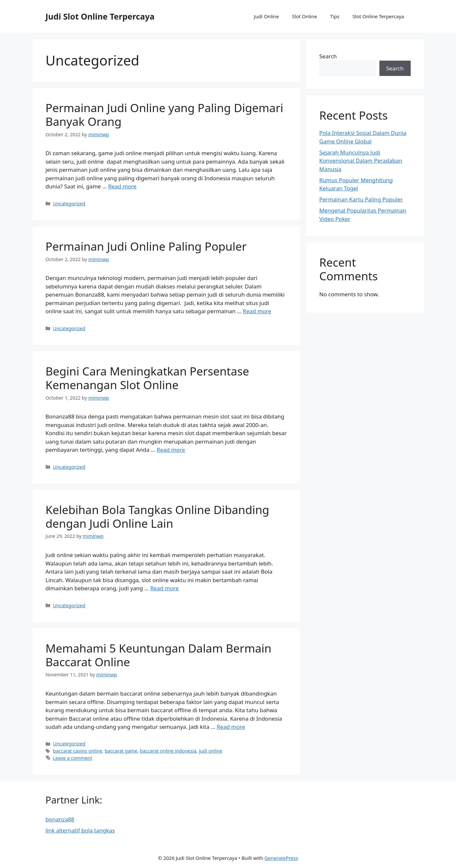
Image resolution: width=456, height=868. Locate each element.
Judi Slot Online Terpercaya (100, 16)
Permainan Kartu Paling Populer (361, 199)
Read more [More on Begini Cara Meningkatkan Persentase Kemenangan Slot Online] (171, 450)
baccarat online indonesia (168, 751)
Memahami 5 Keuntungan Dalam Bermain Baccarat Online (159, 655)
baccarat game (121, 751)
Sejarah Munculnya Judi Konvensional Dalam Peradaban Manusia (361, 161)
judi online (210, 751)
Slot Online (305, 16)
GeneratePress (281, 858)
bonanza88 (60, 819)
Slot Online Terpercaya (378, 16)
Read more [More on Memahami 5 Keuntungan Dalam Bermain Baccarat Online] (231, 727)
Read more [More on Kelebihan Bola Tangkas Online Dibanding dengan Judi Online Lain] (164, 588)
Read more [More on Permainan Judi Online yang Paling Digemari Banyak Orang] (122, 186)
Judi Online (266, 16)
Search (328, 56)
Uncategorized (69, 204)
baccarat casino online (78, 751)
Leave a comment (73, 758)
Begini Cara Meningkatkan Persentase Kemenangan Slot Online (147, 378)
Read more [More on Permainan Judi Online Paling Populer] (257, 311)
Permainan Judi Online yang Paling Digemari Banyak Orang (165, 115)
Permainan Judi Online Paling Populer (146, 246)
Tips (335, 16)
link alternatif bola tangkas (80, 830)
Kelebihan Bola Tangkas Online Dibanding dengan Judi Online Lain (158, 516)
